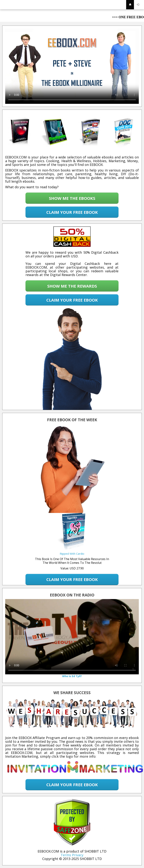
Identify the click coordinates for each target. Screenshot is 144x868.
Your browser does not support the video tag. (72, 66)
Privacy (78, 855)
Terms (66, 855)
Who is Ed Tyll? (72, 676)
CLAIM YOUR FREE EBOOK (72, 212)
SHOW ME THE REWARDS (72, 286)
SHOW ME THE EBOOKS (72, 198)
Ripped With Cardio (72, 554)
